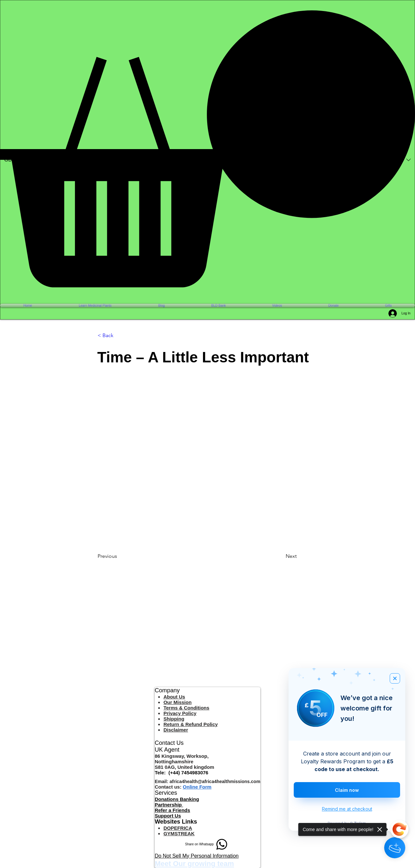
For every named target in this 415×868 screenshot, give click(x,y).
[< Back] (119, 336)
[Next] (302, 556)
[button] (207, 149)
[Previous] (119, 556)
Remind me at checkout (347, 809)
